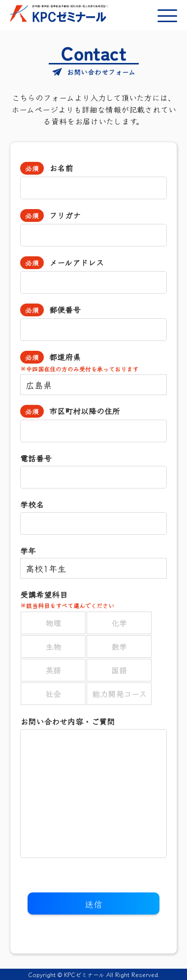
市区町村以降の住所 (83, 411)
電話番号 (36, 458)
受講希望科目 (93, 599)
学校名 (32, 504)
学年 (28, 551)
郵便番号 (63, 309)
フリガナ (63, 215)
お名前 (60, 168)
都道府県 (93, 362)
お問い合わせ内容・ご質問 (67, 721)
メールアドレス (75, 262)
